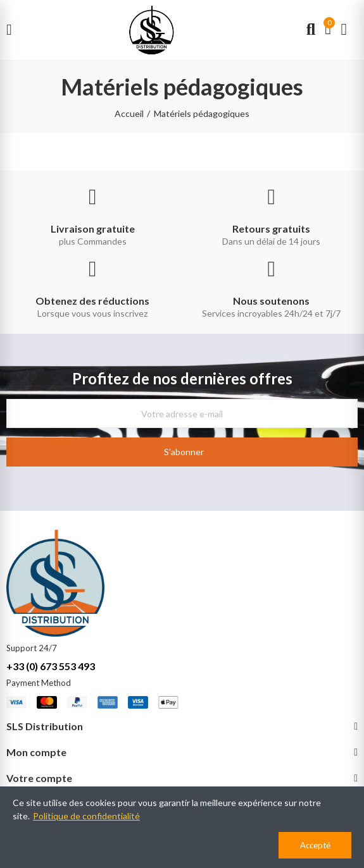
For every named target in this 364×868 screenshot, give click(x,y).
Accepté (315, 845)
